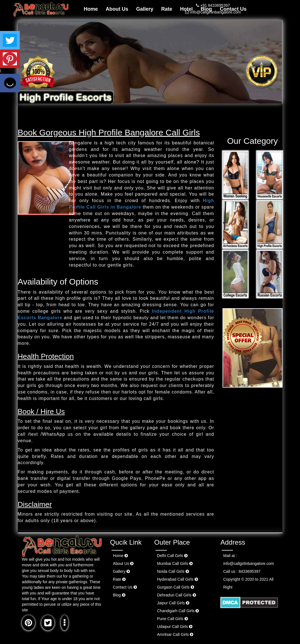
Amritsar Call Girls (175, 634)
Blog (119, 595)
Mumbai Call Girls (175, 563)
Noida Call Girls (173, 571)
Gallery (145, 9)
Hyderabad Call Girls (177, 579)
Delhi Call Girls (172, 556)
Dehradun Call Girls (176, 595)
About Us (117, 9)
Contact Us (125, 587)
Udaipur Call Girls (175, 627)
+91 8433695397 (213, 5)
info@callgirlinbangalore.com (213, 12)
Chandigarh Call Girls (178, 611)
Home (91, 9)
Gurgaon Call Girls (175, 587)
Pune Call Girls (172, 619)
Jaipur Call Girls (173, 603)
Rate (167, 9)
